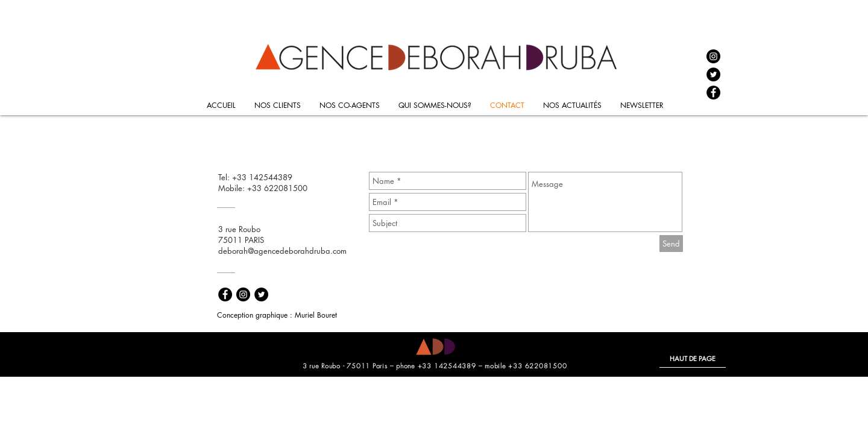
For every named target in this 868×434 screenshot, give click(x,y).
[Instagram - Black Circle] (713, 56)
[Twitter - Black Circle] (713, 74)
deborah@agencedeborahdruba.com (282, 251)
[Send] (671, 244)
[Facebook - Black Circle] (713, 93)
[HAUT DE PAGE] (693, 359)
